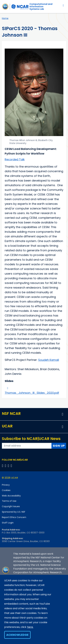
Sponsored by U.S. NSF (14, 512)
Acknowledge (17, 635)
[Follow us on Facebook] (3, 466)
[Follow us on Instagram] (9, 466)
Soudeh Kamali (49, 360)
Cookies (6, 490)
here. (30, 627)
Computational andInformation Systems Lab (41, 7)
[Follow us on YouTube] (12, 466)
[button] (63, 414)
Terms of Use (9, 501)
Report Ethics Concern (14, 517)
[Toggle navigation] (63, 5)
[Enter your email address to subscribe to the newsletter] (27, 446)
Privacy (6, 485)
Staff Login (8, 523)
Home (5, 18)
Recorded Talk (15, 159)
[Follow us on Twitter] (6, 466)
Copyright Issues (11, 506)
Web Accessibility (11, 496)
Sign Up (59, 446)
